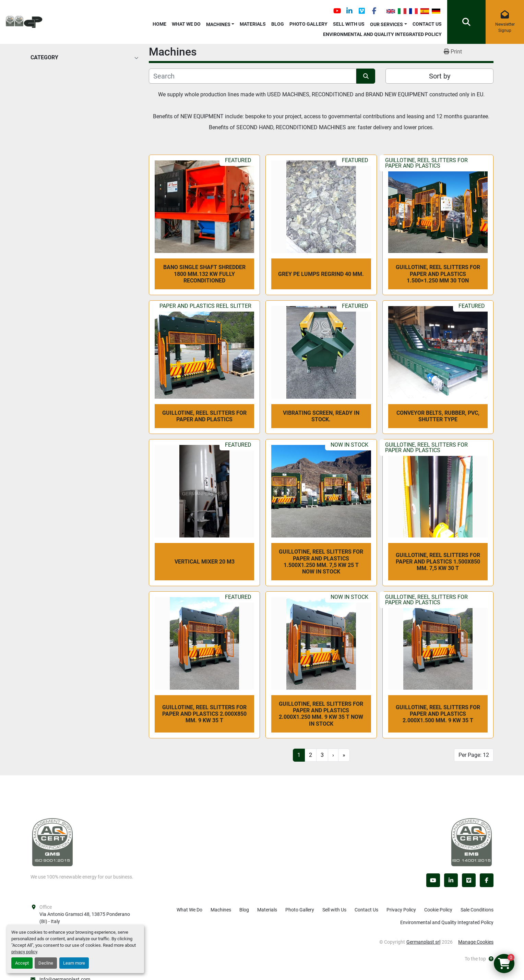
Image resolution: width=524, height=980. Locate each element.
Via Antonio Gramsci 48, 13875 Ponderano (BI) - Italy (85, 918)
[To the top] (479, 959)
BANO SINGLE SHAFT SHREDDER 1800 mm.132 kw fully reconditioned (204, 274)
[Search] (253, 76)
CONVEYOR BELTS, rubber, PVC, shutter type (438, 416)
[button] (220, 23)
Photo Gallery (308, 24)
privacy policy (24, 952)
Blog (278, 24)
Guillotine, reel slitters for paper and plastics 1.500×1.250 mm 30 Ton (438, 274)
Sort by (440, 76)
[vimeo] (362, 11)
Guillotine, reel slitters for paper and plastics (204, 416)
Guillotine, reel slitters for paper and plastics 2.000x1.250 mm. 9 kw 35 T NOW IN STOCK (321, 714)
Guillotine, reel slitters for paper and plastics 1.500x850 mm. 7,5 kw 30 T (438, 562)
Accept (22, 963)
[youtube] (337, 11)
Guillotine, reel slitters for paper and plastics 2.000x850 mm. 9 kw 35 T (204, 714)
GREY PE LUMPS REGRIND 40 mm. (321, 274)
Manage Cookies (476, 942)
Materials (253, 24)
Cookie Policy (438, 910)
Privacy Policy (401, 910)
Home (159, 24)
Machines (218, 24)
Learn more (74, 963)
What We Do (186, 24)
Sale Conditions (477, 910)
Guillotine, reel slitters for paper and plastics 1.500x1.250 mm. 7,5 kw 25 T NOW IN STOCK (321, 562)
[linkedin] (349, 11)
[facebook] (374, 11)
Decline (46, 963)
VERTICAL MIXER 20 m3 (205, 562)
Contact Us (427, 24)
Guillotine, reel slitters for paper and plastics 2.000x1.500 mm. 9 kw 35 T (438, 714)
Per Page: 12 (474, 755)
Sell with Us (349, 24)
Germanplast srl (423, 942)
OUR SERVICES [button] (386, 24)
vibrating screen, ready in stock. (321, 416)
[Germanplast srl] (52, 842)
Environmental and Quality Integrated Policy (382, 34)
